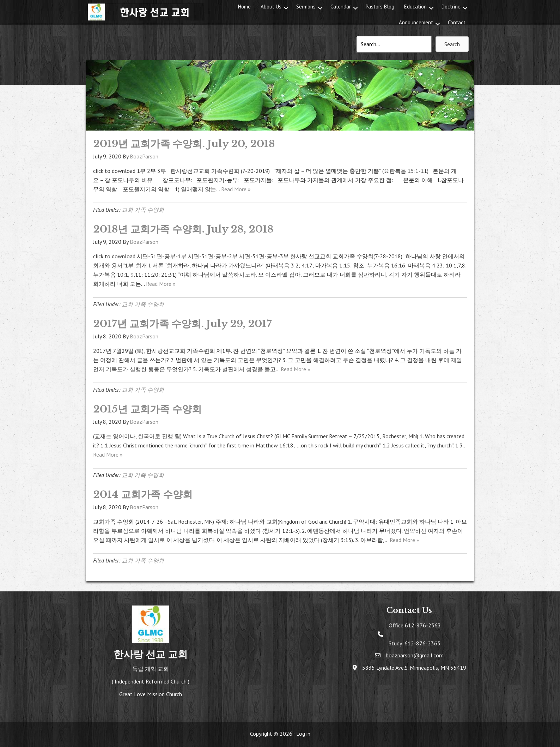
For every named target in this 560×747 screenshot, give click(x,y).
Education (415, 7)
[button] (286, 8)
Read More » (236, 189)
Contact (457, 22)
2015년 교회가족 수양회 (147, 409)
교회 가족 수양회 (143, 210)
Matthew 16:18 (275, 445)
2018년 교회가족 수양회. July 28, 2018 (183, 229)
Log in (303, 734)
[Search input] (394, 44)
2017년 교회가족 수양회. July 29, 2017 (182, 324)
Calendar (341, 7)
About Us (271, 7)
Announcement (416, 22)
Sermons (306, 7)
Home (244, 7)
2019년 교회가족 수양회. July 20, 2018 (184, 144)
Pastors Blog (380, 7)
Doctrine (451, 7)
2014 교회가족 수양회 (143, 495)
